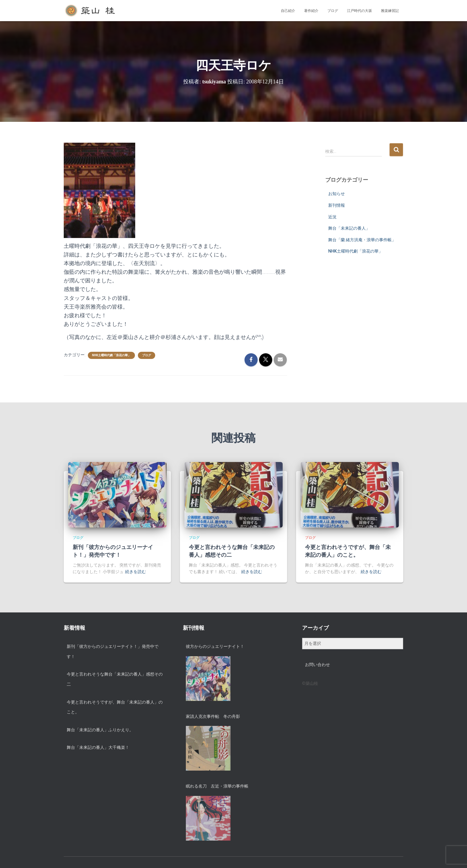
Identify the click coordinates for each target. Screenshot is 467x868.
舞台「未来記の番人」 (349, 228)
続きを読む (136, 572)
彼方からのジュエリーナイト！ (215, 646)
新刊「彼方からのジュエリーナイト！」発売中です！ (113, 651)
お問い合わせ (317, 665)
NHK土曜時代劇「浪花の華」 (111, 355)
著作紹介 (311, 11)
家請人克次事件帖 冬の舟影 (213, 716)
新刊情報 (337, 205)
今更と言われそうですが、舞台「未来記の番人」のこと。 (115, 707)
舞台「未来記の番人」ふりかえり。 (100, 730)
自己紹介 (288, 11)
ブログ (333, 11)
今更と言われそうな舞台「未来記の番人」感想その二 (115, 679)
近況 (332, 217)
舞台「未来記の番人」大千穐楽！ (98, 747)
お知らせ (337, 194)
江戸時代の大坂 (359, 11)
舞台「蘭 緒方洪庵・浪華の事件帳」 (362, 240)
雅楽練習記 (390, 11)
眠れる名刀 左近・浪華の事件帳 (217, 786)
